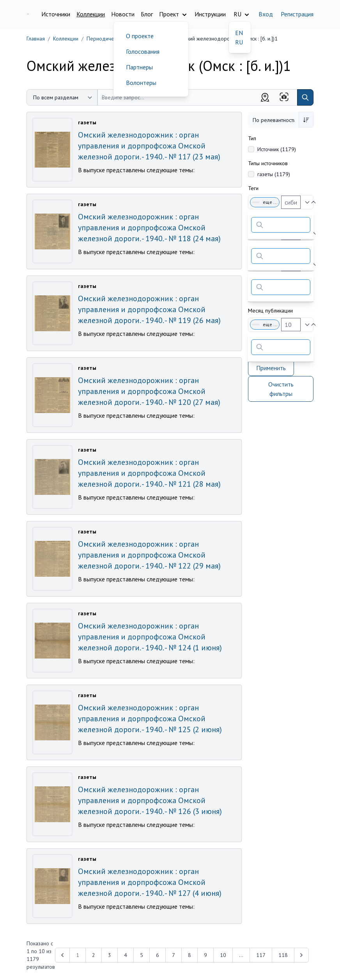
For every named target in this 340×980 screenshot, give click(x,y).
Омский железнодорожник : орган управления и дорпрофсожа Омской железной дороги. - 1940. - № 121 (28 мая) (149, 473)
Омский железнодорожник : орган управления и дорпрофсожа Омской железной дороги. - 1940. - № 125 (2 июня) (150, 719)
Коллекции (91, 14)
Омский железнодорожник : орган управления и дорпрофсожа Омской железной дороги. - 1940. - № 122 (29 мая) (149, 555)
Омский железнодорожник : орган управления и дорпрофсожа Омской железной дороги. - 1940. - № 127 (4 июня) (150, 882)
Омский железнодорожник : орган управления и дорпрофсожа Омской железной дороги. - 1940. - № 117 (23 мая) (149, 146)
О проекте (140, 36)
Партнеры (139, 67)
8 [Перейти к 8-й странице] (189, 955)
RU (239, 42)
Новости (123, 14)
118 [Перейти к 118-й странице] (283, 955)
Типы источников (268, 163)
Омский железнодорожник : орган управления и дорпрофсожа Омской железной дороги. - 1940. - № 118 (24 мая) (149, 228)
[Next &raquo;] (301, 955)
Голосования (143, 51)
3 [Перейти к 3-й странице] (110, 955)
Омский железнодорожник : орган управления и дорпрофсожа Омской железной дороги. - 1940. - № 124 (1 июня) (150, 637)
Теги (253, 188)
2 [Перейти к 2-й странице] (94, 955)
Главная (36, 39)
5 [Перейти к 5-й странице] (142, 955)
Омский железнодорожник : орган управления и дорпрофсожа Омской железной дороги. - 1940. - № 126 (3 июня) (150, 800)
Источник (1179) (277, 149)
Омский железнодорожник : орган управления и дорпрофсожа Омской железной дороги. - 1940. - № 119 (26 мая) (149, 309)
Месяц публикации (270, 311)
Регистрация (297, 14)
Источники (56, 14)
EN (239, 33)
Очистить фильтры (281, 389)
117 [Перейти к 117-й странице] (261, 955)
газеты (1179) (274, 174)
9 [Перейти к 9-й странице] (205, 955)
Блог (147, 14)
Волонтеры (141, 83)
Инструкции (210, 14)
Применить (271, 368)
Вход (266, 14)
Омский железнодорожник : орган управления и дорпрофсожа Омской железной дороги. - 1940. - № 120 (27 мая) (149, 391)
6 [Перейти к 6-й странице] (158, 955)
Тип (252, 138)
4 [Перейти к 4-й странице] (126, 955)
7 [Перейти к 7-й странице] (174, 955)
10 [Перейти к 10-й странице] (223, 955)
